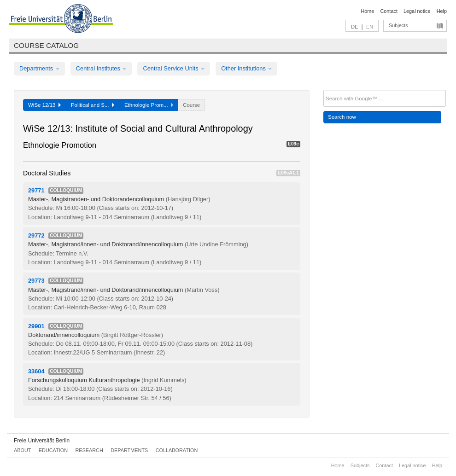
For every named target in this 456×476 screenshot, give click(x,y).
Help (442, 11)
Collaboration (177, 450)
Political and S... (93, 105)
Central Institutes (101, 68)
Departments (39, 68)
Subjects (398, 25)
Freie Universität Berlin (42, 441)
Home (367, 11)
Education (53, 450)
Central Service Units (174, 68)
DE (354, 27)
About (22, 450)
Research (89, 450)
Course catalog (46, 45)
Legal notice (417, 11)
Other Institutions (246, 68)
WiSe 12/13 (44, 105)
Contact (389, 11)
